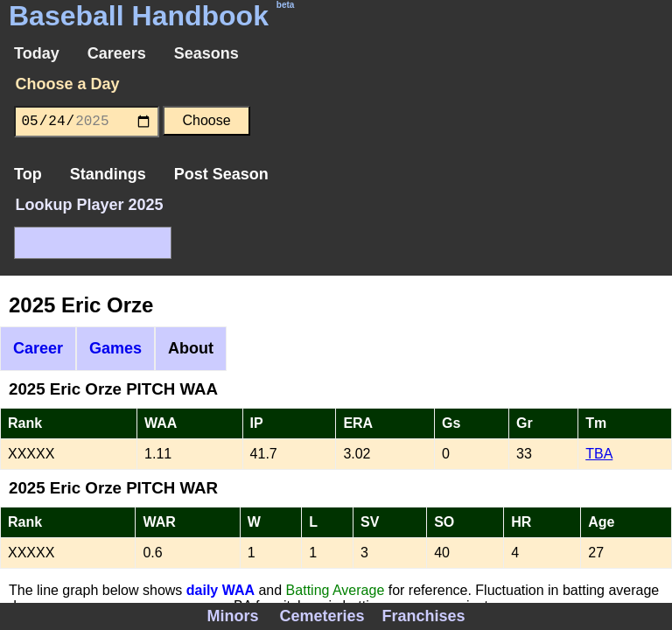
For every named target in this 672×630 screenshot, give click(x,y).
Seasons (206, 53)
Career (38, 348)
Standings (108, 174)
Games (115, 348)
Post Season (221, 174)
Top (28, 174)
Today (37, 53)
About (191, 348)
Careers (117, 53)
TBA (599, 454)
